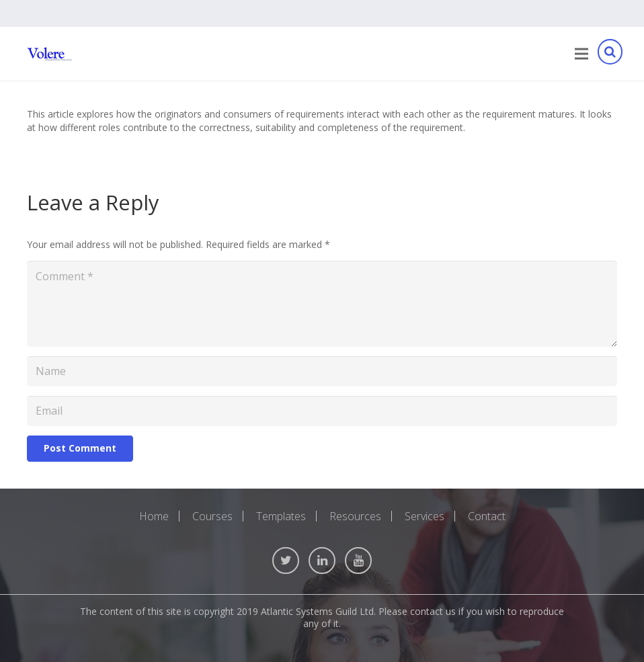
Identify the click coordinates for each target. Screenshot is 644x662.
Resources (355, 516)
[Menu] (581, 54)
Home (154, 516)
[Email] (322, 411)
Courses (212, 516)
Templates (281, 516)
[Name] (322, 371)
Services (425, 516)
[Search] (610, 54)
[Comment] (322, 304)
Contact (487, 516)
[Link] (50, 54)
